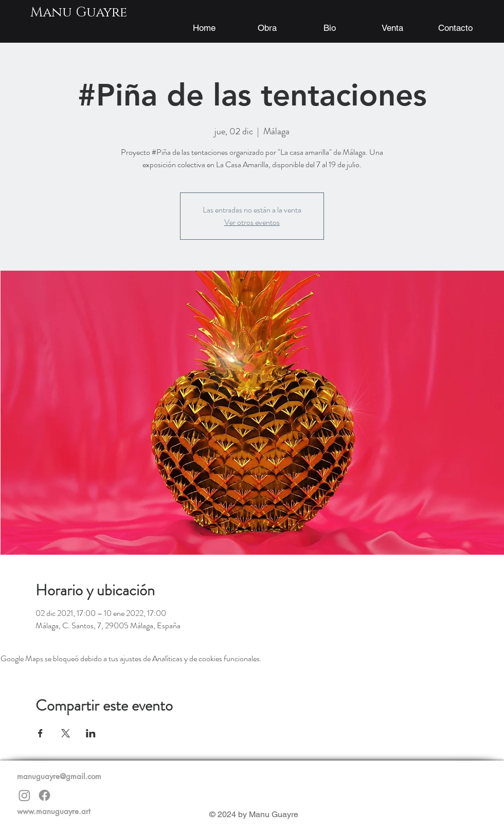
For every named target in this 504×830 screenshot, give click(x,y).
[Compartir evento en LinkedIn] (91, 733)
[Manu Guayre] (78, 13)
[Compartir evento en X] (66, 733)
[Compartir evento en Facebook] (40, 733)
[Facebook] (44, 795)
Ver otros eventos (252, 222)
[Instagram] (24, 795)
